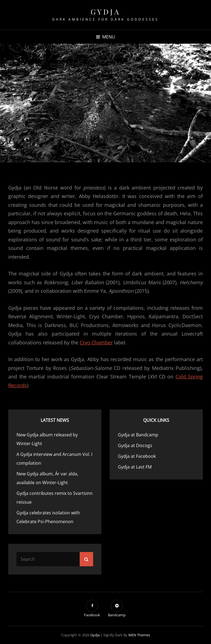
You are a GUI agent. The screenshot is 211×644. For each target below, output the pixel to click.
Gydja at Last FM (135, 467)
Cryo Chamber (96, 342)
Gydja (106, 12)
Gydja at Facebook (137, 456)
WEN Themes (139, 635)
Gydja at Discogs (135, 445)
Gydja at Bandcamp (138, 435)
